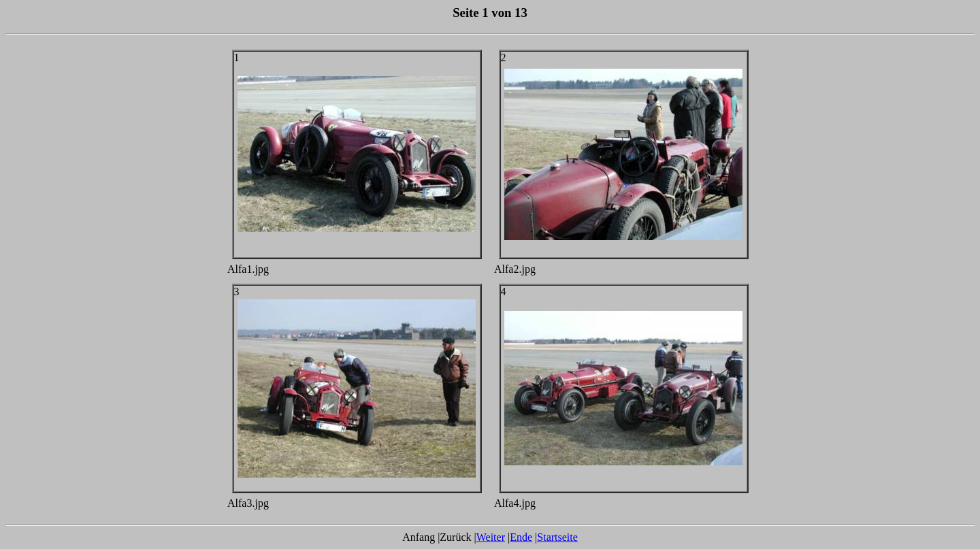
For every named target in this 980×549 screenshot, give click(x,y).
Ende (521, 537)
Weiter (491, 537)
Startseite (557, 537)
